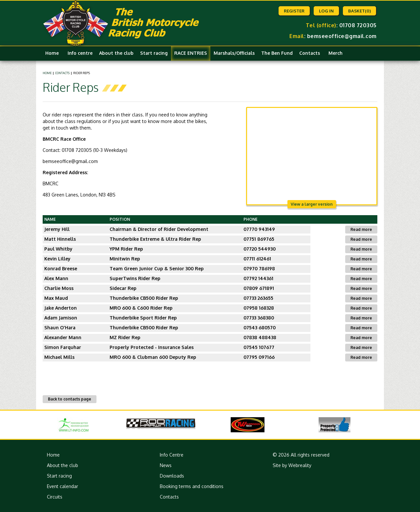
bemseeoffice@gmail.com (342, 36)
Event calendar (63, 486)
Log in (326, 11)
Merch (336, 53)
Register (294, 11)
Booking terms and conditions (192, 486)
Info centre (80, 53)
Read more (361, 229)
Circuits (55, 497)
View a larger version (312, 204)
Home (52, 53)
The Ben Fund (277, 53)
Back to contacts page (70, 399)
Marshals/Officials (234, 53)
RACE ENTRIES (191, 53)
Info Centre (172, 455)
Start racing (154, 53)
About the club (116, 53)
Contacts (310, 53)
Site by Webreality (292, 465)
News (166, 465)
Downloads (172, 476)
